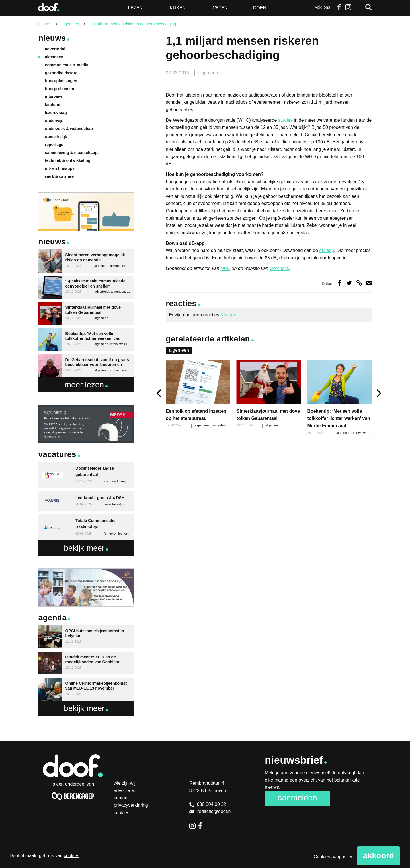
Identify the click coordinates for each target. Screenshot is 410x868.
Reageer (229, 315)
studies (285, 120)
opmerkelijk (56, 137)
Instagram (348, 7)
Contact (121, 798)
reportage (54, 145)
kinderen (53, 105)
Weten (220, 8)
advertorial (55, 49)
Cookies (122, 813)
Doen (260, 8)
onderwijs (54, 121)
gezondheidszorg (61, 73)
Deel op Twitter (349, 283)
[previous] (160, 393)
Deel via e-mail (369, 283)
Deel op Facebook (340, 283)
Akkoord (379, 856)
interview (360, 433)
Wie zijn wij (125, 783)
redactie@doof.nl (211, 811)
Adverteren (125, 791)
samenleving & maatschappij (72, 153)
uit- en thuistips (60, 168)
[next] (378, 393)
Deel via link (359, 283)
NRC (225, 268)
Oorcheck (279, 268)
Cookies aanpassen (334, 857)
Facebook (339, 7)
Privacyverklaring (131, 805)
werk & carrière (59, 176)
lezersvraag (56, 113)
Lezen (136, 8)
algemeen (208, 73)
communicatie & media (67, 65)
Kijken (178, 8)
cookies (71, 856)
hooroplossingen (61, 81)
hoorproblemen (60, 89)
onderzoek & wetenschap (69, 129)
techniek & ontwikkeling (68, 160)
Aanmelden (297, 798)
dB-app (327, 250)
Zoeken (368, 7)
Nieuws (52, 38)
